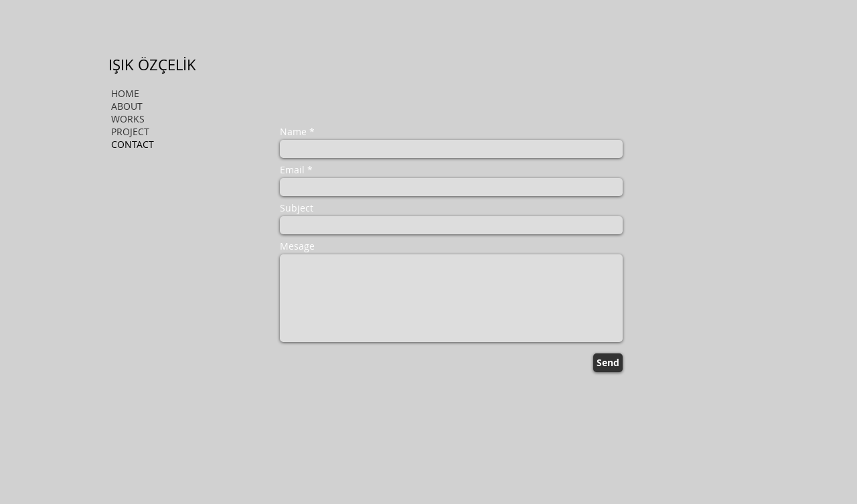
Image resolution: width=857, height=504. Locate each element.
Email (292, 170)
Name (293, 132)
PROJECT (130, 132)
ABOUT (127, 106)
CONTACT (133, 144)
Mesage (297, 246)
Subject (297, 208)
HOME (125, 93)
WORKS (128, 119)
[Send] (608, 363)
